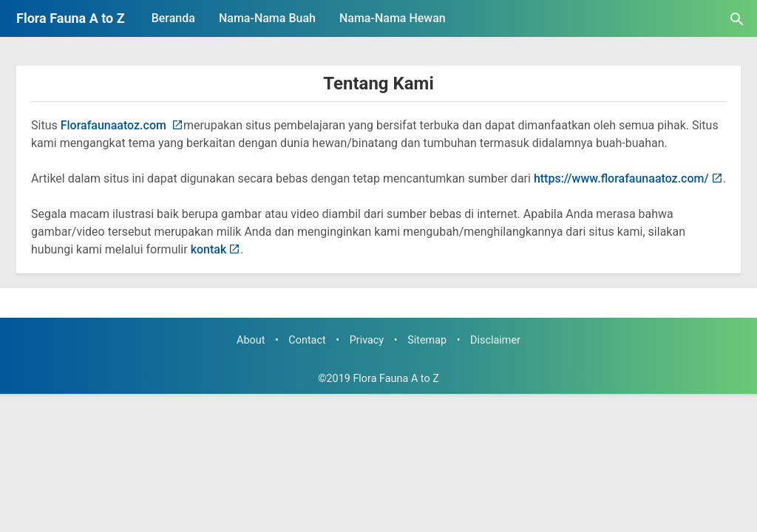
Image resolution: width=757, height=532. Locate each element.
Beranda (173, 18)
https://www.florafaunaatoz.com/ (621, 178)
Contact (307, 340)
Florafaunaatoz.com (115, 125)
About (251, 340)
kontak (209, 249)
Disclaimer (495, 340)
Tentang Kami (378, 83)
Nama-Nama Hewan (393, 18)
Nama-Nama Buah (267, 18)
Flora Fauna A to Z (71, 18)
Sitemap (427, 340)
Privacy (367, 340)
